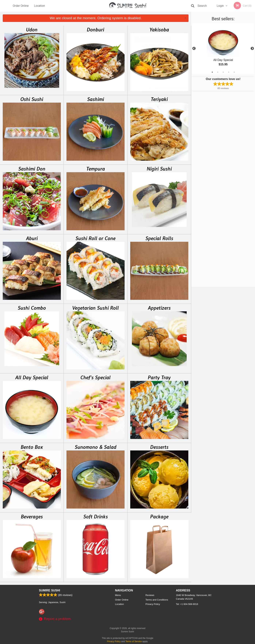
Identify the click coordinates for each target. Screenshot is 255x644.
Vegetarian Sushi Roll (95, 308)
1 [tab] (212, 72)
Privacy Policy (153, 604)
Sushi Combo (32, 308)
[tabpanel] (223, 49)
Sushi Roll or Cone (95, 238)
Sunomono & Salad (96, 447)
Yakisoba (159, 30)
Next (252, 49)
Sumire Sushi (50, 590)
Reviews (150, 595)
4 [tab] (229, 72)
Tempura (96, 169)
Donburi (95, 30)
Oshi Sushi (32, 99)
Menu (118, 595)
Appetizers (159, 308)
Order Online (21, 6)
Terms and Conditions (157, 600)
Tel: (187, 604)
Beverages (32, 517)
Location (39, 6)
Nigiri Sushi (159, 169)
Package (159, 517)
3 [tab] (223, 72)
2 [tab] (218, 72)
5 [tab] (234, 72)
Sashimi (96, 99)
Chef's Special (95, 377)
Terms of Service (134, 641)
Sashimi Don (32, 169)
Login (220, 6)
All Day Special (32, 377)
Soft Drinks (96, 517)
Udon (32, 30)
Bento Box (32, 447)
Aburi (32, 238)
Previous (194, 49)
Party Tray (159, 377)
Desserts (159, 447)
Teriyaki (159, 99)
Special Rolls (159, 238)
